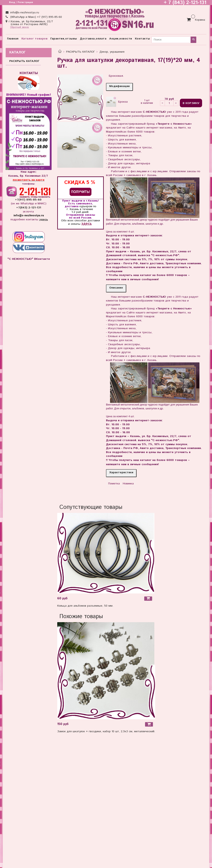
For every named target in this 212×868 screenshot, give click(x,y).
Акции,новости (121, 39)
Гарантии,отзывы (64, 39)
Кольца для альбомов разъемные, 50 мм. (85, 606)
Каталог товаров (35, 39)
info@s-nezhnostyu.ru (24, 13)
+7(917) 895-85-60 (29, 200)
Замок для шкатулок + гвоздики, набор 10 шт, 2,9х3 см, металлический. (106, 731)
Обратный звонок (20, 27)
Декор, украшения (112, 52)
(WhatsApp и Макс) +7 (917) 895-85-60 (36, 17)
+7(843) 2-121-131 (29, 208)
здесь (86, 224)
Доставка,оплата (93, 39)
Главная (13, 39)
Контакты (143, 39)
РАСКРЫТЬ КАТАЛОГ (81, 52)
